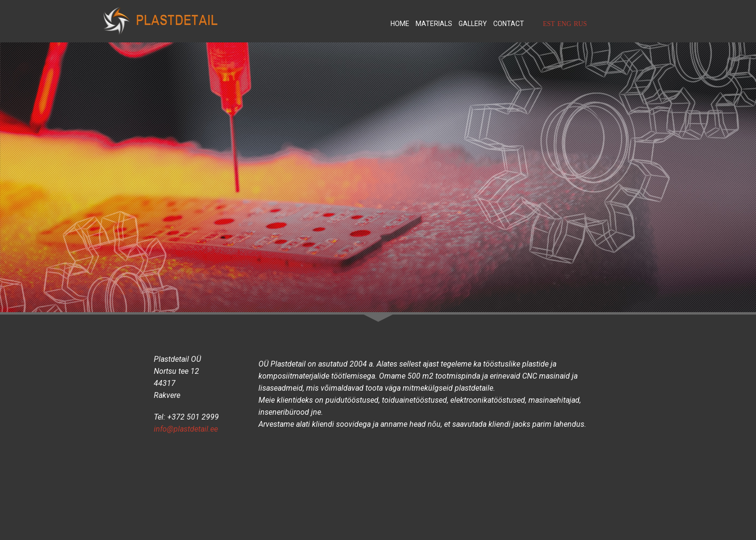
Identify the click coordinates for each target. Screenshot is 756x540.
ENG (564, 24)
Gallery (473, 24)
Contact (509, 24)
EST (549, 24)
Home (400, 24)
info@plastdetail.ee (186, 429)
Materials (434, 24)
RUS (580, 24)
